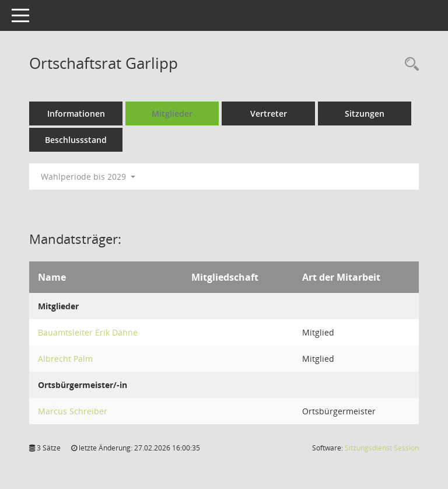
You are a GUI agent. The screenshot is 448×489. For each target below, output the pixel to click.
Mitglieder (172, 113)
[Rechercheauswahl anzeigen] (409, 64)
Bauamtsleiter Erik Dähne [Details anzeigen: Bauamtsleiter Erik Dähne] (88, 332)
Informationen (76, 113)
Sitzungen (365, 113)
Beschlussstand (76, 140)
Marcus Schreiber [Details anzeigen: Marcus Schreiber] (73, 411)
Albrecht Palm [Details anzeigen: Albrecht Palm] (65, 359)
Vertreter (269, 113)
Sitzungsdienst (382, 448)
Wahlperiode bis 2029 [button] (88, 177)
